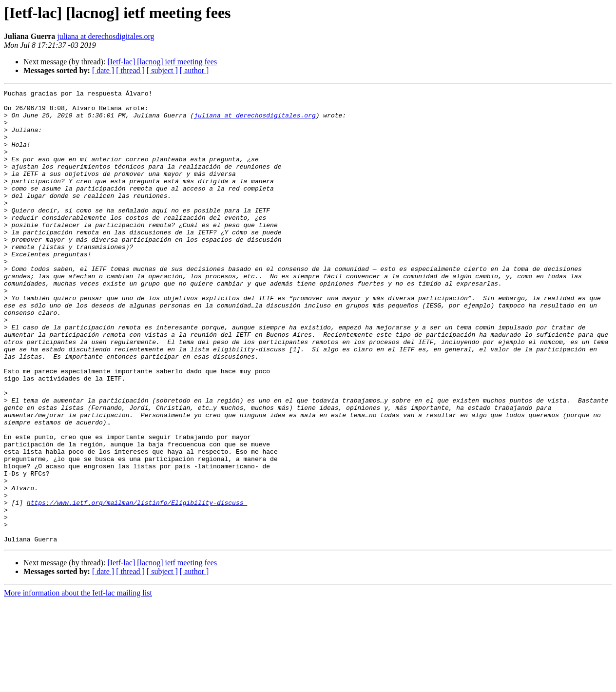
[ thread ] (130, 70)
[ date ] (103, 70)
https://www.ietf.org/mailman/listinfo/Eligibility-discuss (137, 586)
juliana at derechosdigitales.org (106, 36)
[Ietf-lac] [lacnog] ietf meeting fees (162, 62)
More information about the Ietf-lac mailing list (78, 683)
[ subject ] (162, 70)
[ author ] (194, 70)
